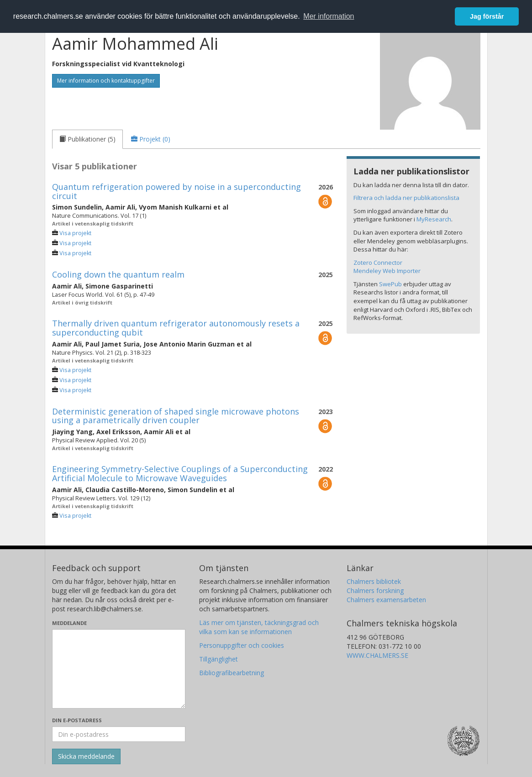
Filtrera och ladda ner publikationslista (406, 198)
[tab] (87, 139)
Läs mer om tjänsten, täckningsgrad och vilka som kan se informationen (259, 627)
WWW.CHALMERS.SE (377, 655)
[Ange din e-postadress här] (119, 734)
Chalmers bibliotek (374, 581)
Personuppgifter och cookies (242, 645)
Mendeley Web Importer (387, 271)
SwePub (390, 284)
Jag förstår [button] (487, 16)
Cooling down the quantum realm (118, 274)
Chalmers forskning (375, 591)
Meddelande (69, 623)
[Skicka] (86, 756)
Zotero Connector (378, 262)
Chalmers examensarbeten (386, 600)
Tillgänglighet (219, 659)
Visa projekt (75, 233)
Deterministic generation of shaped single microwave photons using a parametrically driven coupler (176, 416)
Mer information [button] (329, 16)
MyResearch (434, 219)
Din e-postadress (77, 720)
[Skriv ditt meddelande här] (119, 669)
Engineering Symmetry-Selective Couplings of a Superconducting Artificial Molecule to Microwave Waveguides (180, 473)
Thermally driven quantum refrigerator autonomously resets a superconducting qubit (176, 328)
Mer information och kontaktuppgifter (106, 81)
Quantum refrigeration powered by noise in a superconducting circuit (176, 191)
